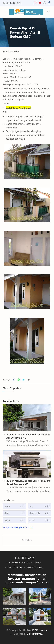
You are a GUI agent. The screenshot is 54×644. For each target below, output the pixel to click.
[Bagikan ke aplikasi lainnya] (29, 380)
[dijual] (40, 520)
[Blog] (40, 506)
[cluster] (15, 513)
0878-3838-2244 (14, 3)
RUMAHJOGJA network (36, 630)
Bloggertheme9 (35, 634)
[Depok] (15, 520)
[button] (35, 3)
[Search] (48, 12)
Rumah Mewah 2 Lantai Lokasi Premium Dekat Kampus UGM (28, 482)
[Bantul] (15, 506)
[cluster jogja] (40, 513)
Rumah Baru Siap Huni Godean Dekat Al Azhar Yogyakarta (28, 436)
